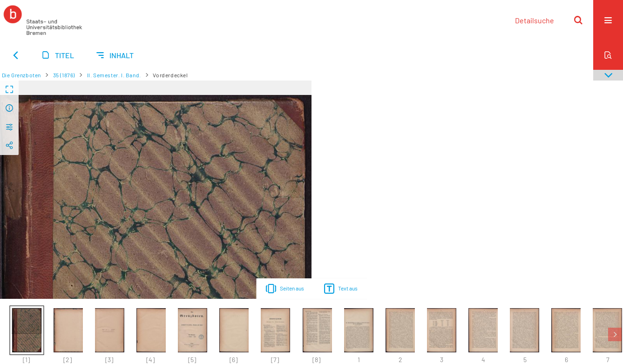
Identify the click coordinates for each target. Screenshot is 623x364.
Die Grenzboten (21, 75)
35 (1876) (64, 75)
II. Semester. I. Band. (114, 75)
